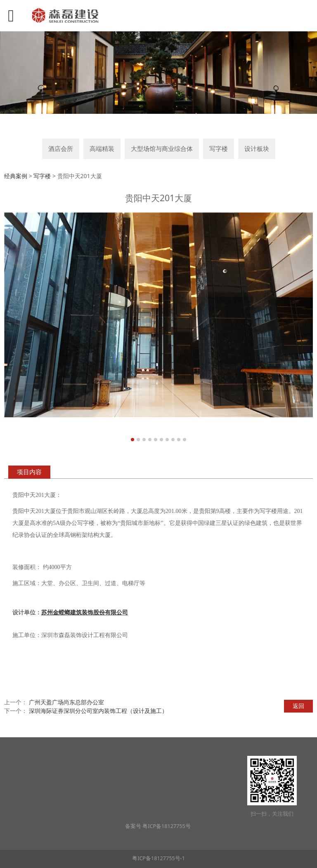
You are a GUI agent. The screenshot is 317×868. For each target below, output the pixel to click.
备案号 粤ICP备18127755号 (158, 826)
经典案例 (16, 176)
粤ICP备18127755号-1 (158, 858)
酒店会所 (61, 149)
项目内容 (29, 472)
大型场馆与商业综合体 (162, 149)
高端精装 (102, 149)
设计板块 (257, 149)
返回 (298, 706)
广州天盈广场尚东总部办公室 (66, 702)
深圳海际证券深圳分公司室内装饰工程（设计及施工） (98, 711)
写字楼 (219, 149)
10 (185, 440)
